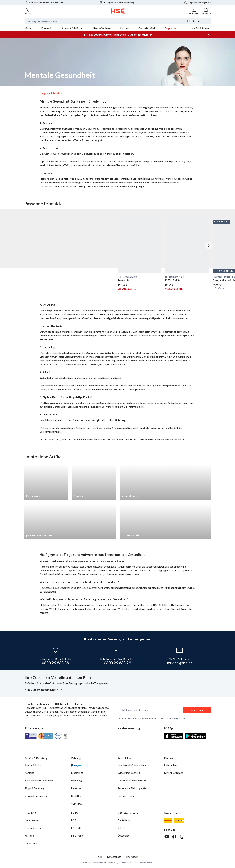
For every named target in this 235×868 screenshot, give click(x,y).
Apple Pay (77, 804)
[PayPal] (76, 765)
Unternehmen (32, 820)
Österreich (124, 836)
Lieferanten (170, 765)
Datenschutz (114, 857)
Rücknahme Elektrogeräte (132, 788)
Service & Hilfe (33, 765)
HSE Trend (77, 836)
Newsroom (31, 843)
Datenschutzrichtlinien (143, 718)
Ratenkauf (77, 788)
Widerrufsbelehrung (129, 773)
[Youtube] (167, 837)
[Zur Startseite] (117, 11)
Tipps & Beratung (34, 788)
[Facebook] (174, 837)
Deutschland (124, 820)
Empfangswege (33, 828)
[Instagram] (182, 837)
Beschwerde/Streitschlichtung (134, 765)
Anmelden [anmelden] (197, 710)
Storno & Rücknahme (36, 796)
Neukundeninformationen (39, 780)
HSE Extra (77, 828)
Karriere (29, 836)
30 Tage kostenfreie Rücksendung (117, 3)
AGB (99, 857)
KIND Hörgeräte (173, 773)
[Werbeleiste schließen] (209, 35)
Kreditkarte (78, 796)
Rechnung (76, 780)
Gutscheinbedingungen (174, 718)
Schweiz (122, 828)
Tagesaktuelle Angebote (197, 3)
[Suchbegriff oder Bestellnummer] (101, 21)
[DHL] (168, 820)
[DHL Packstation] (179, 820)
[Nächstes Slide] (209, 246)
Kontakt (29, 773)
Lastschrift (77, 773)
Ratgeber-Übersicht (51, 93)
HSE (73, 820)
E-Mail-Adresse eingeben (134, 710)
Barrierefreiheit (126, 796)
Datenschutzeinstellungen (132, 780)
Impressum (132, 857)
